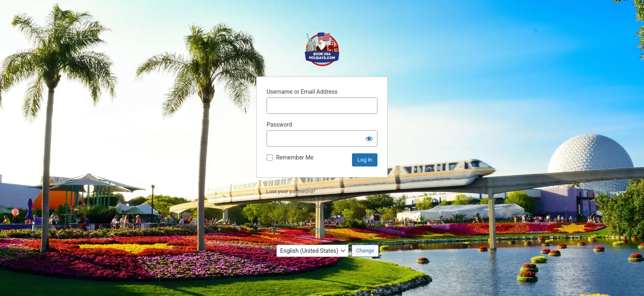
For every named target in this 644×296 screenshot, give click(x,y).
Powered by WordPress (322, 49)
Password (279, 125)
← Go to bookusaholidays (297, 206)
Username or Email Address (302, 92)
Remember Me (295, 157)
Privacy (322, 230)
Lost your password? (291, 191)
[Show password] (369, 139)
